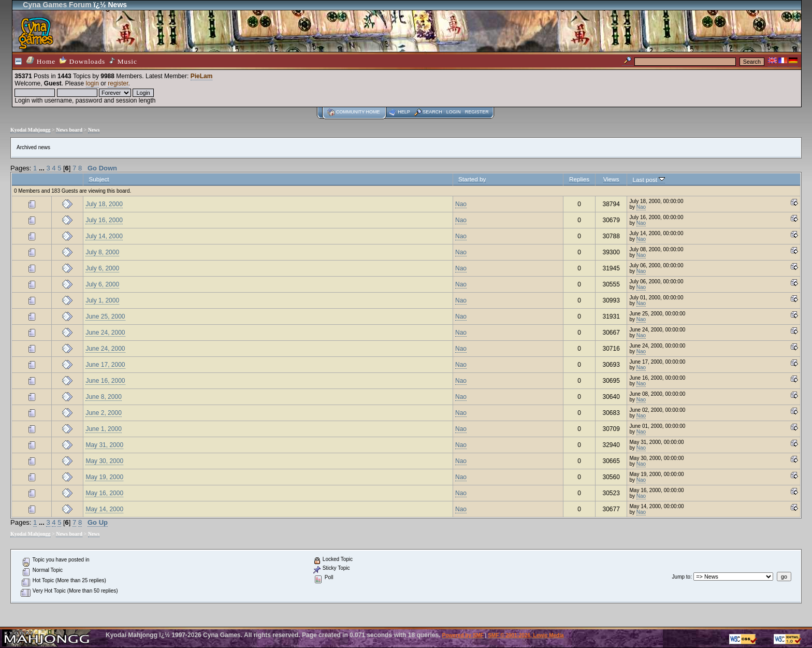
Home (41, 61)
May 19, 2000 (104, 477)
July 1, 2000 (102, 300)
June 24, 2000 (105, 333)
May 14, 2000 (104, 509)
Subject (99, 179)
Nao (461, 204)
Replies (579, 179)
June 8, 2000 (103, 397)
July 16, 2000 (104, 220)
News (94, 130)
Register (477, 112)
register (118, 83)
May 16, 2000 (104, 493)
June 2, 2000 (103, 413)
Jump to (682, 577)
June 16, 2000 (105, 381)
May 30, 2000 (104, 461)
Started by (472, 179)
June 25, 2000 (105, 316)
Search (432, 112)
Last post (649, 179)
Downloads (82, 61)
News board (69, 130)
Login (454, 112)
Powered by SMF (463, 635)
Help (404, 112)
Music (123, 61)
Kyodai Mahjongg (31, 130)
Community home (358, 112)
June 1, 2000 (103, 429)
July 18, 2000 (104, 204)
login (92, 83)
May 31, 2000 (104, 445)
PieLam (202, 76)
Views (611, 179)
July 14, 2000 (104, 236)
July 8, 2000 (102, 252)
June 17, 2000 (105, 365)
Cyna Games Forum (57, 5)
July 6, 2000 (102, 268)
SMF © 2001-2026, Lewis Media (526, 635)
